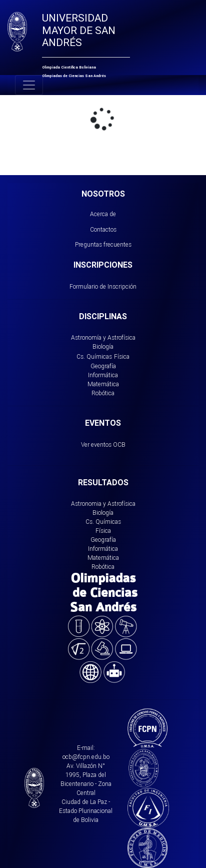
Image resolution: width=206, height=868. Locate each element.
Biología (103, 346)
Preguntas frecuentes (103, 244)
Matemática (103, 384)
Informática (103, 375)
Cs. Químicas (94, 356)
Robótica (103, 393)
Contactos (103, 229)
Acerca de (103, 214)
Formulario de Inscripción (103, 286)
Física (122, 356)
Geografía (103, 366)
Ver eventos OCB (103, 445)
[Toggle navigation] (29, 85)
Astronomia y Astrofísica (103, 504)
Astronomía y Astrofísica (103, 337)
